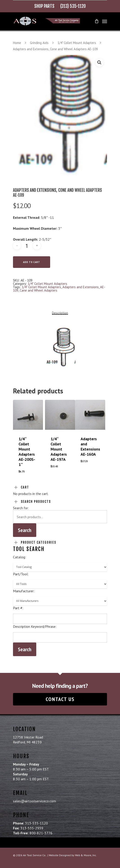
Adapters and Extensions (81, 287)
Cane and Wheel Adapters (39, 290)
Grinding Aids (39, 43)
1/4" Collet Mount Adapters (77, 43)
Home (17, 43)
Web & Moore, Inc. (86, 855)
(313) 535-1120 (73, 6)
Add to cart (32, 262)
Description (60, 313)
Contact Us (60, 699)
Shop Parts (44, 6)
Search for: (21, 508)
